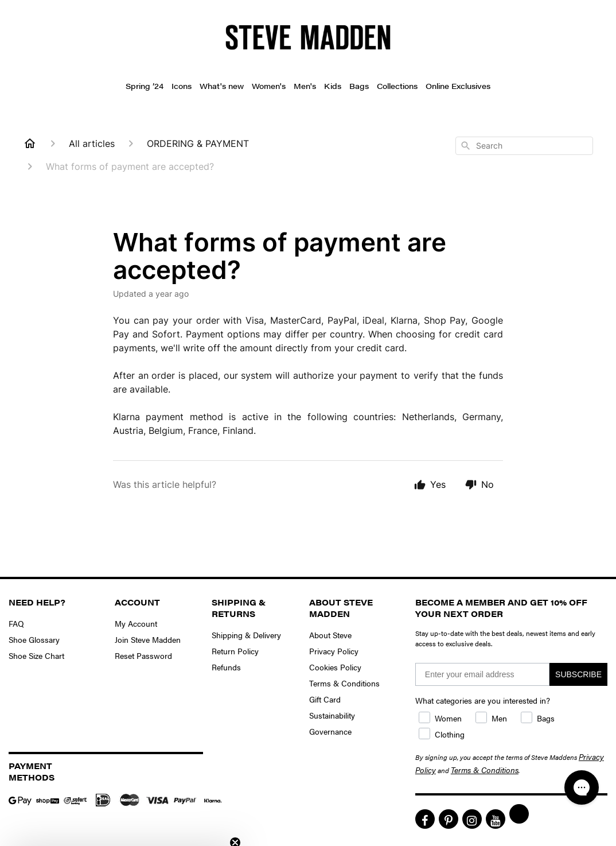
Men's (305, 86)
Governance (330, 731)
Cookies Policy (335, 667)
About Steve (330, 635)
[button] (122, 832)
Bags (359, 86)
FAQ (16, 623)
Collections (397, 86)
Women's (269, 86)
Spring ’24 (145, 86)
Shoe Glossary (34, 639)
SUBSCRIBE (578, 674)
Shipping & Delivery (246, 635)
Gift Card (325, 699)
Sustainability (332, 715)
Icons (182, 86)
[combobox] (524, 146)
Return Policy (235, 651)
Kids (333, 86)
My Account (136, 623)
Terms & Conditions (344, 683)
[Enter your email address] (482, 674)
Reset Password (143, 655)
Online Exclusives (458, 86)
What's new (222, 86)
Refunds (226, 667)
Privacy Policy (334, 651)
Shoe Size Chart (36, 655)
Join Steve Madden (148, 639)
